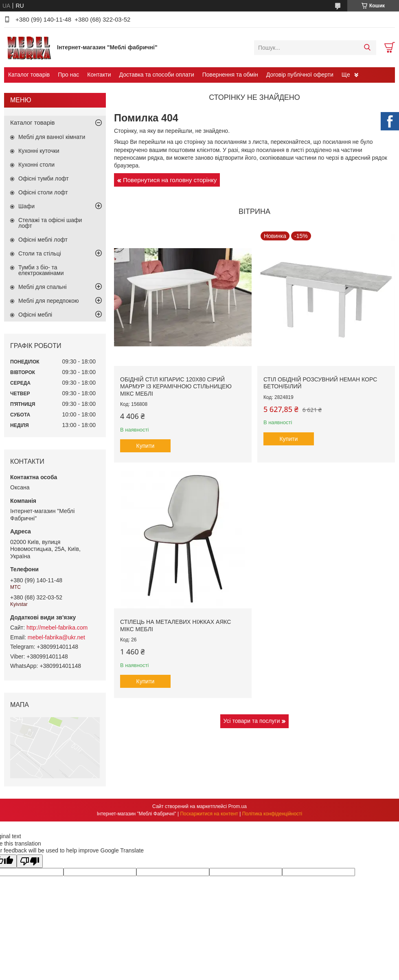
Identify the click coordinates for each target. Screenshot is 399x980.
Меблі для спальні (43, 287)
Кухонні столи (36, 165)
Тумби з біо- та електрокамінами (41, 270)
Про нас (68, 75)
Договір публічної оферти (300, 75)
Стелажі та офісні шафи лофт (50, 223)
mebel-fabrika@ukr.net (56, 637)
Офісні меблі (35, 315)
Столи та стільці (40, 253)
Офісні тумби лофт (44, 178)
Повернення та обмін (230, 75)
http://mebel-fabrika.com (57, 628)
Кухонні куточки (39, 151)
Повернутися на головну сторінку (170, 180)
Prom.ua (238, 806)
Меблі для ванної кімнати (52, 137)
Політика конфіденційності (272, 814)
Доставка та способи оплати (157, 75)
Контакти (99, 75)
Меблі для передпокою (49, 301)
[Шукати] (367, 48)
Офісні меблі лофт (43, 240)
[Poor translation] (30, 861)
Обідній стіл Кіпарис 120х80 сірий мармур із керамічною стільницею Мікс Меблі (176, 386)
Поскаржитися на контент (209, 814)
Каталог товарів (29, 75)
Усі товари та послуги (252, 721)
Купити (146, 446)
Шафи (26, 206)
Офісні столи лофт (43, 192)
